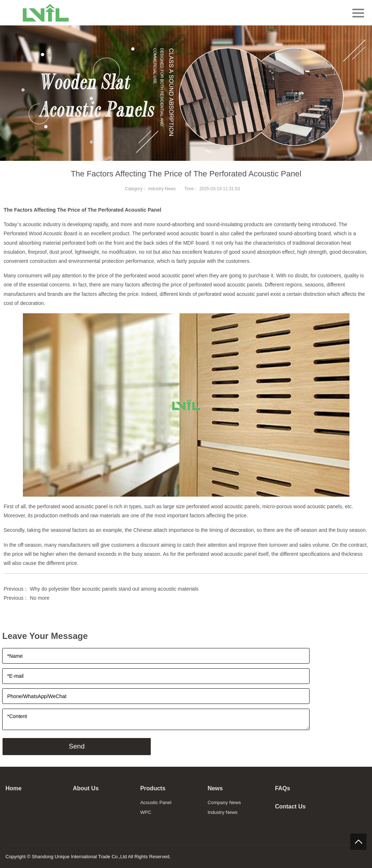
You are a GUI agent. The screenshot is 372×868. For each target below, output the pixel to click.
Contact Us (290, 806)
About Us (86, 788)
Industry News (162, 189)
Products (153, 788)
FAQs (283, 788)
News (215, 788)
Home (13, 788)
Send (77, 746)
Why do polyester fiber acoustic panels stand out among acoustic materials (114, 589)
